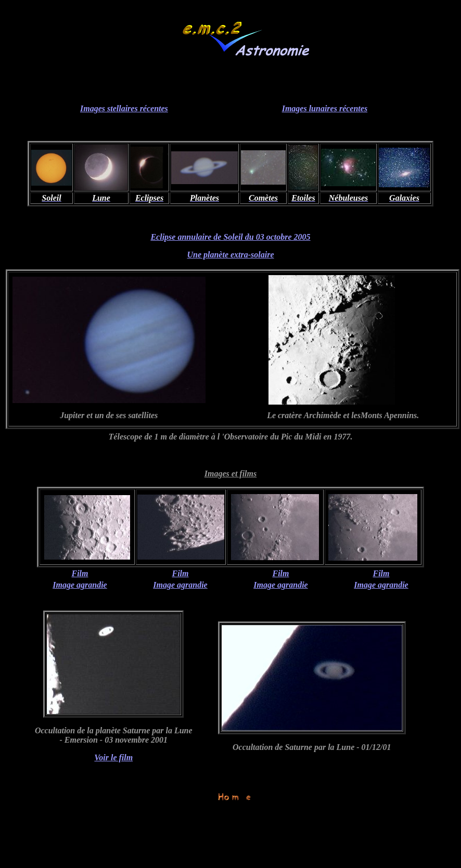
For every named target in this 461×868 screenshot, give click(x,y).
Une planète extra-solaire (230, 255)
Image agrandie (80, 585)
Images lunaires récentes (325, 108)
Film (80, 573)
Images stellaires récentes (124, 108)
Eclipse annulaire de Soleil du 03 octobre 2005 (230, 237)
